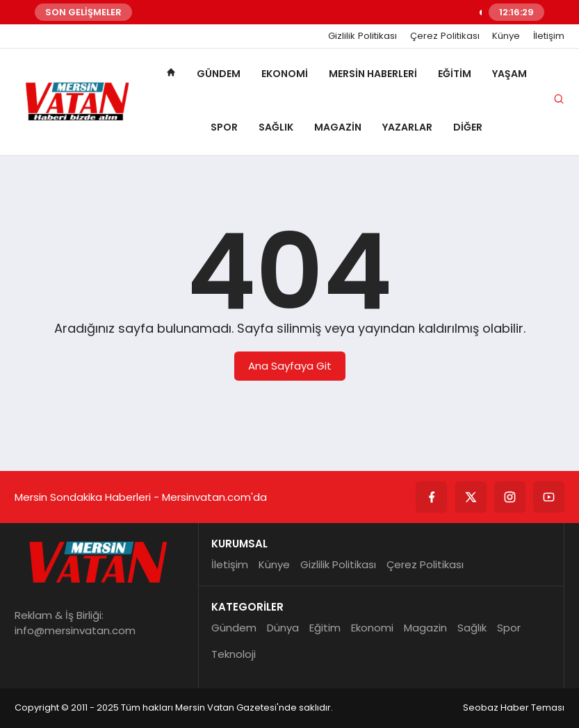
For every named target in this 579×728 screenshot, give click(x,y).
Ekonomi (285, 74)
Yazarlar (407, 127)
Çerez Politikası (445, 36)
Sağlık (276, 127)
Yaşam (509, 74)
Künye (506, 36)
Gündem (219, 74)
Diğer (468, 127)
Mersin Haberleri (373, 74)
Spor (224, 127)
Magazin (338, 127)
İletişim (549, 36)
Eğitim (455, 74)
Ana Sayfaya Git (290, 366)
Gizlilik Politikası (362, 36)
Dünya (283, 628)
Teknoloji (234, 654)
